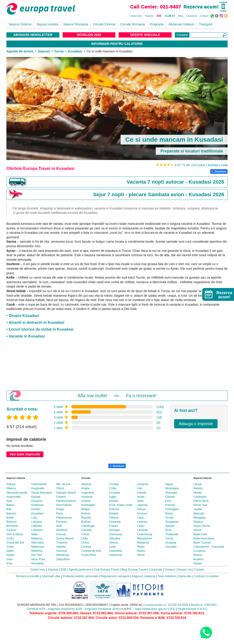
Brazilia (86, 518)
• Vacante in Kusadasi (26, 336)
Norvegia (171, 493)
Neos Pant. (39, 559)
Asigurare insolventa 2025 (65, 609)
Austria (86, 501)
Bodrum (12, 522)
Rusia (169, 513)
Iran (140, 488)
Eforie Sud (200, 505)
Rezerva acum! (201, 7)
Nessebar (38, 563)
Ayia (9, 501)
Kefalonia (37, 505)
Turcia (169, 538)
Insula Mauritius (42, 493)
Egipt (113, 497)
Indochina (116, 551)
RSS (226, 16)
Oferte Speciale (145, 35)
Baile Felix (200, 534)
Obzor (60, 488)
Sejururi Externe (20, 24)
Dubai (10, 555)
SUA (168, 530)
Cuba (113, 488)
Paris (60, 513)
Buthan (86, 522)
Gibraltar (115, 538)
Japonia (142, 505)
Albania (86, 484)
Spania (170, 526)
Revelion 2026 (89, 35)
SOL (173, 609)
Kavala (36, 497)
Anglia (85, 488)
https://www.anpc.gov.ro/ (151, 609)
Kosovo (142, 513)
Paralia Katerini (66, 501)
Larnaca (37, 522)
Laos (140, 518)
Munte (197, 493)
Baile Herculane (204, 538)
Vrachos (62, 551)
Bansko (11, 513)
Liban (141, 526)
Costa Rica (88, 555)
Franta (114, 526)
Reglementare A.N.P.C (193, 609)
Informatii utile (51, 576)
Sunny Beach (65, 538)
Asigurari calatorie (143, 576)
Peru (168, 501)
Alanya (11, 484)
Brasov (198, 555)
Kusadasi (37, 513)
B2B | (64, 569)
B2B (159, 16)
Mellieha (37, 551)
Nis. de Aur (64, 484)
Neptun (198, 522)
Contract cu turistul (206, 576)
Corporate (192, 16)
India (112, 547)
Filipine (114, 518)
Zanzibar (171, 547)
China (85, 542)
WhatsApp (213, 16)
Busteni (198, 559)
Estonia (114, 509)
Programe (157, 24)
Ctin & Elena (15, 534)
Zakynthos (63, 559)
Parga (60, 509)
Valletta (61, 547)
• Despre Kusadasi (23, 315)
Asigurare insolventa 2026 (102, 609)
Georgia (114, 530)
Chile (85, 538)
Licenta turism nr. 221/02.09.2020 (166, 605)
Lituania (142, 530)
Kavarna (37, 501)
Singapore (172, 522)
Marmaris (37, 542)
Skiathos (62, 530)
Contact (204, 16)
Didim (10, 551)
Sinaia (197, 563)
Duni (9, 559)
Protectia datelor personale (80, 576)
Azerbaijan (88, 505)
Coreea (86, 547)
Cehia (85, 534)
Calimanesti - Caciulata (209, 547)
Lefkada (37, 526)
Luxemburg (145, 534)
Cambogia (88, 526)
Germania (116, 534)
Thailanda (172, 534)
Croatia (114, 484)
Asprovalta (13, 497)
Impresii (149, 16)
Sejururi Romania (76, 24)
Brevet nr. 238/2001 (204, 605)
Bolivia (85, 513)
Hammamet (39, 484)
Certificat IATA (36, 609)
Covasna (199, 551)
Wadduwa (63, 555)
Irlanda (142, 493)
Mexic (141, 555)
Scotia (169, 518)
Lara (34, 518)
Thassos (62, 542)
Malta (141, 547)
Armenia (87, 497)
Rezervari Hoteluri (181, 24)
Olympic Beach (66, 493)
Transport (206, 24)
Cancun (12, 530)
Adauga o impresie (196, 424)
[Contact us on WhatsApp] (206, 632)
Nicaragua (172, 488)
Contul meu (136, 16)
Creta (10, 547)
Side (59, 526)
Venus (197, 530)
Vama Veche (202, 526)
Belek (10, 518)
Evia (9, 563)
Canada (86, 530)
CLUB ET (170, 16)
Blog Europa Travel (134, 569)
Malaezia (143, 542)
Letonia (142, 522)
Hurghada (38, 488)
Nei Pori (37, 555)
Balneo (198, 488)
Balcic (10, 505)
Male (35, 534)
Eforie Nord (201, 501)
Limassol (37, 530)
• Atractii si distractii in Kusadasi (35, 322)
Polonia (170, 505)
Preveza (62, 522)
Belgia (85, 509)
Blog (181, 16)
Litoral (197, 484)
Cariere (199, 569)
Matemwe (38, 547)
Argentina (88, 493)
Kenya (141, 509)
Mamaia (199, 513)
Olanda (170, 497)
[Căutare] (209, 35)
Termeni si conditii (27, 576)
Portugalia (172, 509)
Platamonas (64, 518)
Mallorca (37, 538)
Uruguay (171, 542)
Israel (141, 497)
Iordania (142, 484)
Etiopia (114, 513)
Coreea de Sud (91, 551)
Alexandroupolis (17, 493)
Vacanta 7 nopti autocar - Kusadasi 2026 (175, 182)
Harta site (185, 576)
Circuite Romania (133, 24)
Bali (9, 509)
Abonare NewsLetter (33, 35)
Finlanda (115, 522)
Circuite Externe (104, 24)
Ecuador (115, 493)
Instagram (222, 16)
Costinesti (200, 497)
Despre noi (185, 569)
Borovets (12, 526)
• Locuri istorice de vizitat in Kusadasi (40, 329)
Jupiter (198, 509)
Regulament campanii (115, 576)
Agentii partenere (80, 569)
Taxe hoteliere (167, 576)
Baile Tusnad (202, 542)
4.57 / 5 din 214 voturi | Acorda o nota (201, 165)
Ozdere (61, 497)
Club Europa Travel (106, 569)
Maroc (141, 551)
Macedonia (144, 538)
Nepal (169, 484)
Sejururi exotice (47, 24)
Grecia (114, 542)
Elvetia (114, 501)
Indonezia (116, 555)
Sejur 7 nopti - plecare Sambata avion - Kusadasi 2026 (159, 194)
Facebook (217, 16)
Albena (11, 488)
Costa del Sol (15, 542)
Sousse (61, 534)
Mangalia (199, 518)
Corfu (10, 538)
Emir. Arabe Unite (121, 505)
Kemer (36, 509)
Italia (140, 501)
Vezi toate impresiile (25, 454)
